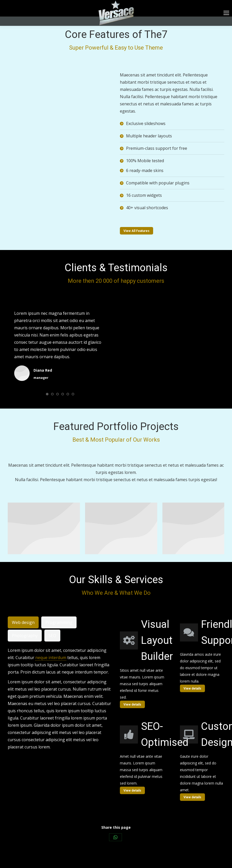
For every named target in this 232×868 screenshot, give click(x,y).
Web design (23, 622)
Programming (59, 622)
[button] (47, 394)
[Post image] (44, 528)
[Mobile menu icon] (226, 13)
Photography (25, 636)
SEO (52, 636)
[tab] (23, 622)
